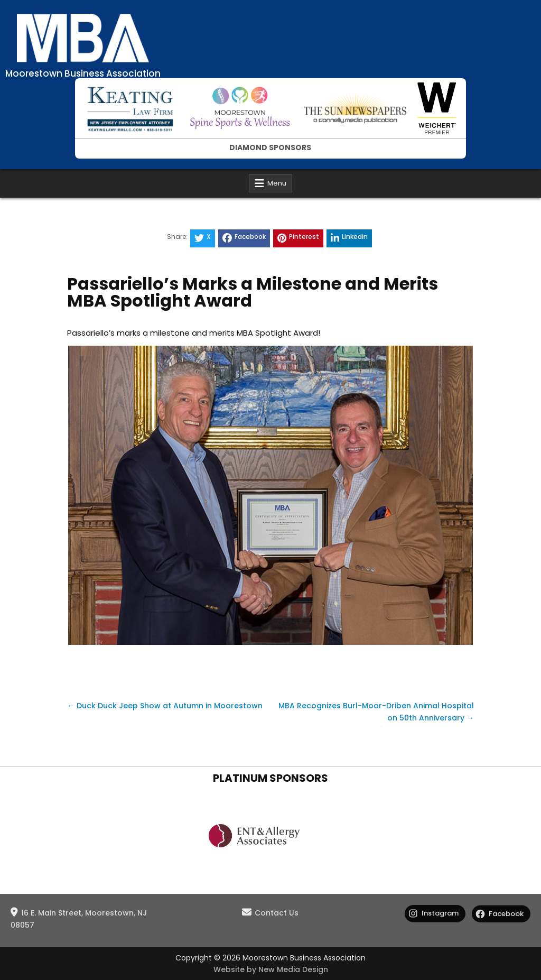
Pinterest (298, 238)
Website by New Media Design (271, 969)
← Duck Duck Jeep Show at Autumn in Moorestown (165, 706)
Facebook (244, 238)
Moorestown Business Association (83, 73)
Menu (277, 183)
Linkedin (349, 238)
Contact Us (277, 913)
